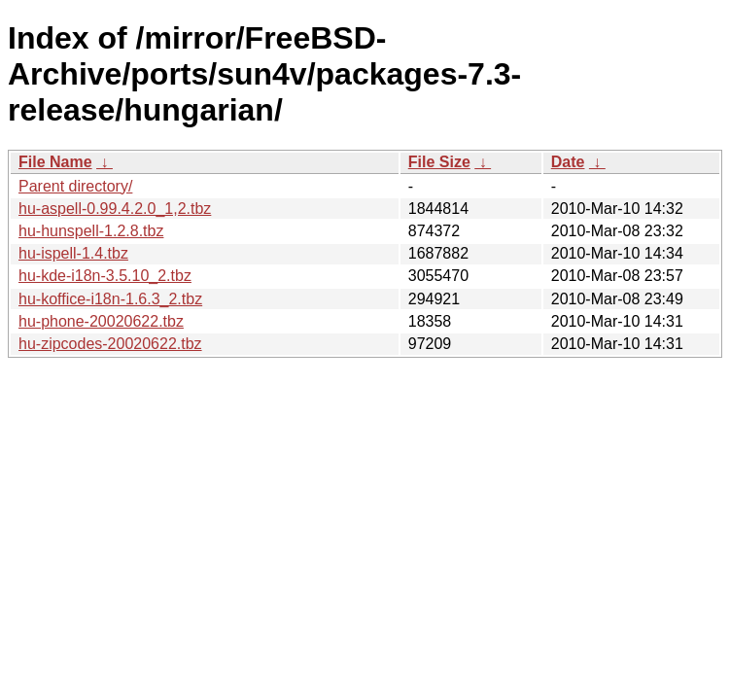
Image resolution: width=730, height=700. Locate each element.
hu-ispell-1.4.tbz (73, 253)
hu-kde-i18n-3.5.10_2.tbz (105, 276)
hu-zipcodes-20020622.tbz (110, 344)
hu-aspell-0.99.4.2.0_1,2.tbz (115, 209)
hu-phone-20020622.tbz (101, 321)
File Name (55, 162)
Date (568, 162)
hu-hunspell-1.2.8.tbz (91, 231)
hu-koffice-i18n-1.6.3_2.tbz (110, 299)
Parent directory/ (75, 186)
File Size (439, 162)
